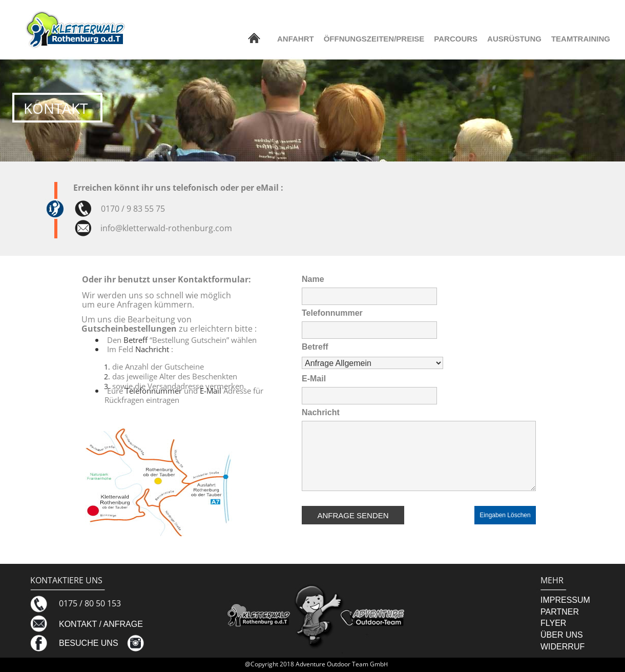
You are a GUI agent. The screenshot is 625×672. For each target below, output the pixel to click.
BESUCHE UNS (89, 643)
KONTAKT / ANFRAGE (101, 624)
